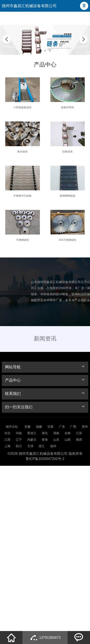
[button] (84, 6)
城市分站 (12, 427)
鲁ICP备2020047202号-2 (45, 459)
